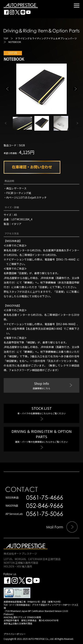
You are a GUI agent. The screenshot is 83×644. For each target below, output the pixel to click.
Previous (8, 89)
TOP (6, 38)
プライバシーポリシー (15, 634)
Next (75, 89)
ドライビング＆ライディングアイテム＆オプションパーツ (46, 38)
